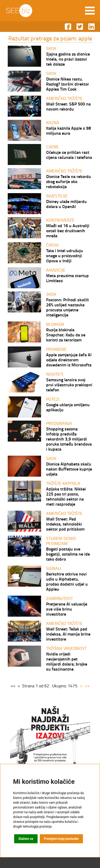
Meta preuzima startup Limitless (67, 278)
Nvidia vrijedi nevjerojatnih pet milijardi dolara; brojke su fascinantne (67, 661)
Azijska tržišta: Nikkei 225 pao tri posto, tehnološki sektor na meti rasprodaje (66, 496)
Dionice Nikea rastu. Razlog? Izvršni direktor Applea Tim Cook (68, 84)
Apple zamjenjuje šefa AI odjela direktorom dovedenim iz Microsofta (69, 360)
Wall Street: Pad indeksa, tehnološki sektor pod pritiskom (65, 524)
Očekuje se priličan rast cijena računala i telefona (69, 155)
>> (87, 686)
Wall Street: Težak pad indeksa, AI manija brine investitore (68, 634)
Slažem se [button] (26, 839)
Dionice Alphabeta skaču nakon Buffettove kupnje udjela (69, 469)
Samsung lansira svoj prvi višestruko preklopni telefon (69, 385)
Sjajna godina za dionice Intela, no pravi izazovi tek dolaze (68, 59)
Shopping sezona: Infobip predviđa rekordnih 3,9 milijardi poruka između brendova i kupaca (69, 439)
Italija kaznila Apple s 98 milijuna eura (69, 130)
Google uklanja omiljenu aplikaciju (68, 407)
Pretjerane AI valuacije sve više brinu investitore (67, 609)
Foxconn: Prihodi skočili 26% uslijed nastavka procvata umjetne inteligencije (67, 307)
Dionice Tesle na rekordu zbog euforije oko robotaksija (69, 181)
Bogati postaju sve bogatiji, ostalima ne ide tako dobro (68, 554)
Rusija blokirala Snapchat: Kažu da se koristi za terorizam (66, 335)
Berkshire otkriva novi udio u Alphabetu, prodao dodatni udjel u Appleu (67, 581)
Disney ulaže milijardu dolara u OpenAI (66, 204)
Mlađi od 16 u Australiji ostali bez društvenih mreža (68, 230)
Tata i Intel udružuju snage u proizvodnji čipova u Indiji (65, 255)
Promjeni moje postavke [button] (61, 839)
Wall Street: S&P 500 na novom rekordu (68, 106)
